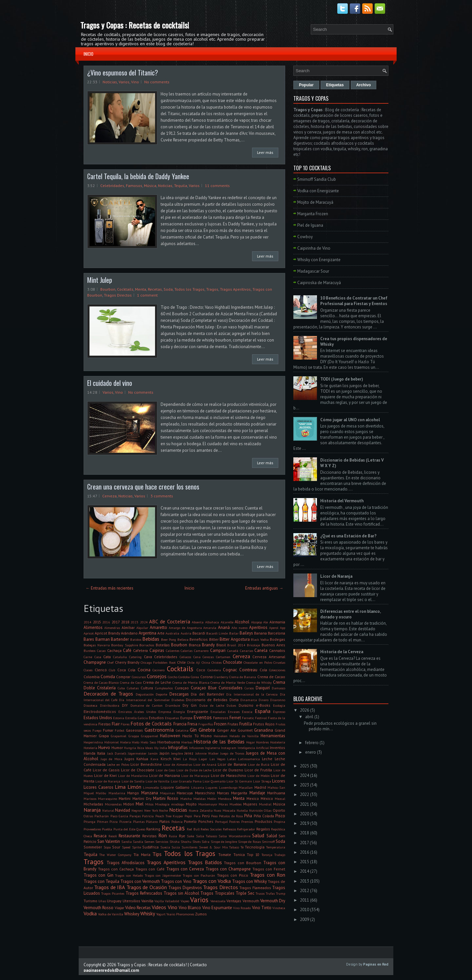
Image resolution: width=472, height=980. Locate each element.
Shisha (175, 842)
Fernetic (248, 718)
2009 (305, 919)
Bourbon (108, 289)
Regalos (263, 829)
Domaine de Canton (147, 705)
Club (112, 670)
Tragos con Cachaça (116, 869)
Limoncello (151, 787)
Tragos (212, 289)
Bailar (234, 633)
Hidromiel (111, 742)
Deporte (161, 694)
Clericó (101, 670)
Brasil (221, 645)
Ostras (88, 816)
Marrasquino (108, 799)
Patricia (148, 816)
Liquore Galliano (175, 787)
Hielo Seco (148, 742)
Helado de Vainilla (244, 736)
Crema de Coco (131, 682)
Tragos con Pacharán (199, 875)
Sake (190, 836)
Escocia (247, 712)
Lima (120, 787)
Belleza (183, 639)
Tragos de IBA (109, 887)
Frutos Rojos (264, 724)
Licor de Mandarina (133, 776)
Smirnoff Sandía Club (317, 179)
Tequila (181, 186)
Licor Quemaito (214, 781)
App (283, 628)
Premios (247, 822)
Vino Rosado (242, 908)
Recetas (155, 289)
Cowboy (305, 237)
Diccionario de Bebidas (207, 700)
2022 (305, 794)
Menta (141, 289)
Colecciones (277, 670)
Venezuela (218, 901)
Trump (281, 893)
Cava (148, 657)
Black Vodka (260, 639)
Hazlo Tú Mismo (197, 736)
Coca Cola (127, 670)
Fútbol (119, 730)
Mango (133, 793)
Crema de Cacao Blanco (101, 682)
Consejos (157, 676)
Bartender (120, 639)
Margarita (239, 793)
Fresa (192, 724)
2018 (125, 622)
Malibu (101, 793)
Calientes (173, 651)
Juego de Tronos (232, 753)
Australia (172, 633)
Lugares (211, 787)
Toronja (267, 855)
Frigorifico (206, 724)
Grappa (134, 736)
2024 (144, 622)
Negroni (137, 810)
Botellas (163, 645)
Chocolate (233, 662)
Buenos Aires (274, 645)
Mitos (149, 804)
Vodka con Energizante (318, 191)
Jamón (153, 753)
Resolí (113, 836)
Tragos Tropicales (217, 893)
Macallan (246, 787)
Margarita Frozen (313, 214)
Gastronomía (159, 730)
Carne (88, 657)
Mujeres (250, 804)
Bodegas (277, 639)
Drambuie (173, 705)
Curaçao (182, 688)
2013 (305, 881)
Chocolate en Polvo (258, 662)
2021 (305, 804)
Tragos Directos (118, 295)
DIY (125, 705)
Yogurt (161, 914)
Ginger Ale (226, 730)
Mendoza (225, 799)
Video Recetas (138, 908)
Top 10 (253, 855)
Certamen (223, 657)
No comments (157, 82)
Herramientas (273, 736)
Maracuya (185, 793)
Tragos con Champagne (228, 869)
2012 (305, 891)
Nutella (242, 810)
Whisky (148, 913)
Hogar (251, 742)
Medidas (199, 799)
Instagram (229, 748)
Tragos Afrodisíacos (126, 863)
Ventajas (234, 901)
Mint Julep (100, 280)
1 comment (147, 295)
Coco (201, 670)
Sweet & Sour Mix (213, 847)
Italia (101, 753)
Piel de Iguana (310, 225)
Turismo (90, 901)
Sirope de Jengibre (224, 842)
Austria (186, 633)
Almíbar (128, 627)
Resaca (100, 836)
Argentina (147, 633)
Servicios (162, 842)
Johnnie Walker (207, 753)
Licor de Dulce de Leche (194, 770)
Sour (116, 847)
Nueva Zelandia (201, 810)
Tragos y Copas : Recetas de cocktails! (135, 25)
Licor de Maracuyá (195, 776)
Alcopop (256, 622)
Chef (110, 662)
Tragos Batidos (205, 862)
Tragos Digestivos (185, 888)
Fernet (235, 718)
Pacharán (102, 816)
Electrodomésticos (100, 711)
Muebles (236, 804)
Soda (168, 289)
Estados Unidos (98, 718)
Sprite (137, 847)
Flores (125, 724)
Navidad (123, 810)
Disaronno (278, 700)
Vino (135, 82)
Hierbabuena (169, 742)
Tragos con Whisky (249, 881)
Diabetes (178, 700)
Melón (212, 799)
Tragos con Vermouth (140, 881)
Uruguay (114, 901)
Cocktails (125, 289)
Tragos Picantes (113, 893)
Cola (263, 670)
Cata (107, 657)
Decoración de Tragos (108, 694)
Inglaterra (212, 748)
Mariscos (90, 799)
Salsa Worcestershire (234, 836)
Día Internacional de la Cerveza (252, 694)
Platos (165, 821)
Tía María (142, 855)
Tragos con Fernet (269, 869)
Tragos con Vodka (212, 881)
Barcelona (276, 633)
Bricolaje (253, 645)
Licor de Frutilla (258, 770)
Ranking (153, 829)
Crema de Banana (243, 677)
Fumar (108, 730)
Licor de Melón (259, 776)
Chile (181, 662)
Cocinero (158, 670)
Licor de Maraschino (229, 775)
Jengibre (177, 753)
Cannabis (277, 650)
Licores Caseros (98, 787)
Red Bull (193, 829)
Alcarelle (227, 622)
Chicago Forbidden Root (158, 662)
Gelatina (182, 730)
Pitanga (89, 822)
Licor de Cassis (106, 770)
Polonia (177, 822)
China (206, 662)
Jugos (129, 759)
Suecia (165, 847)
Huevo (104, 748)
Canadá (233, 651)
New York (151, 810)
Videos (159, 907)
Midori (129, 804)
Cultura (147, 688)
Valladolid (172, 901)
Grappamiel (149, 736)
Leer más (265, 152)
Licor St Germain (239, 781)
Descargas (179, 694)
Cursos (249, 688)
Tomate (225, 855)
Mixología (162, 804)
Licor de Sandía (133, 781)
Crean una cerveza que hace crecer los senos (143, 487)
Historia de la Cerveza (342, 652)
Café (127, 650)
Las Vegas (217, 759)
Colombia (92, 677)
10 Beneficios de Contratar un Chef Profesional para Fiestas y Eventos (354, 301)
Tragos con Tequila (101, 881)
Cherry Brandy (127, 662)
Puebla (107, 829)
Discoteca (90, 705)
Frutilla (246, 724)
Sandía (138, 842)
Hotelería (90, 748)
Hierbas (187, 742)
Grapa (104, 736)
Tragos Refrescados (144, 893)
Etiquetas (172, 718)
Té (242, 847)
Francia (180, 724)
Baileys (246, 633)
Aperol (274, 628)
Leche (267, 759)
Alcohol (242, 622)
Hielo (136, 742)
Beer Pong (169, 639)
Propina (279, 822)
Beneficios (199, 639)
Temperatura (276, 847)
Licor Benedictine (146, 764)
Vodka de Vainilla (111, 914)
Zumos (201, 914)
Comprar (123, 677)
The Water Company (115, 855)
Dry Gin (190, 705)
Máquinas (167, 793)
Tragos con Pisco (233, 875)
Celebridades (112, 186)
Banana (260, 633)
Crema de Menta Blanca (191, 682)
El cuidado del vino (110, 383)
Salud (258, 835)
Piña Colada (264, 816)
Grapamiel (118, 736)
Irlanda (89, 753)
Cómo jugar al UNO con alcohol (350, 420)
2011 (305, 900)
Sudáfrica (150, 847)
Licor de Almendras (178, 764)
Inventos (277, 748)
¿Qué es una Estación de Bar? (348, 536)
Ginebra (207, 730)
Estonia (119, 718)
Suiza (176, 847)
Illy (156, 748)
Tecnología (255, 847)
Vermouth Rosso (98, 908)
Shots (197, 842)
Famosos (134, 186)
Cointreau (248, 670)
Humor (117, 748)
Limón (134, 787)
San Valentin (109, 841)
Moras (223, 804)
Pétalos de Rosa (231, 816)
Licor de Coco (165, 770)
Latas (231, 759)
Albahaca (212, 622)
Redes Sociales (211, 829)
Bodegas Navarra (97, 645)
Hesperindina (93, 742)
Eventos (203, 717)
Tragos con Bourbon (243, 863)
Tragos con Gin (98, 875)
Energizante (198, 711)
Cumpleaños (164, 688)
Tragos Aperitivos (235, 289)
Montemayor (208, 804)
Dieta (234, 700)
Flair (116, 724)
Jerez (189, 753)
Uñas (102, 901)
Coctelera (214, 670)
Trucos (260, 893)
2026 (305, 710)
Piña (248, 816)
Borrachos (147, 645)
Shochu (186, 842)
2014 (88, 622)
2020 (305, 814)
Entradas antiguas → (264, 588)
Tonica (239, 855)
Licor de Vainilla (157, 781)
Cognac (230, 670)
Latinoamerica (249, 759)
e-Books (263, 705)
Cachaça (114, 650)
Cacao (101, 651)
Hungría (130, 748)
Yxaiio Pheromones (180, 914)
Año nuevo (239, 628)
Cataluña (120, 657)
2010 (305, 910)
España (263, 711)
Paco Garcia (119, 816)
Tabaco (234, 847)
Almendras (112, 628)
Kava (154, 759)
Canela (261, 650)
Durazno (246, 705)
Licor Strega (262, 781)
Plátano (152, 822)
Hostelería (278, 742)
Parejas (135, 816)
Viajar (119, 908)
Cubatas (133, 688)
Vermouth (251, 901)
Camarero (201, 651)
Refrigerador (246, 829)
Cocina (144, 670)
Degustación (145, 694)
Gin (193, 730)
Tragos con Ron (267, 875)
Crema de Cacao (271, 677)
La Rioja (190, 759)
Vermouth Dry (273, 901)
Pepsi (188, 816)
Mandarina (117, 793)
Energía (179, 712)
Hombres (262, 742)
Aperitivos (258, 627)
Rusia (173, 836)
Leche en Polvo (118, 764)
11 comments (217, 186)
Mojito (191, 804)
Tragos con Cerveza (185, 869)
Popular (306, 85)
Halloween (170, 736)
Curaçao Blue (204, 688)
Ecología (279, 705)
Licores (279, 781)
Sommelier (93, 847)
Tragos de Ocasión (147, 887)
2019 (305, 823)
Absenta (198, 622)
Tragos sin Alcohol (181, 893)
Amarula (210, 628)
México (267, 798)
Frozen (220, 724)
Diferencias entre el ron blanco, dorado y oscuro (350, 614)
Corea (195, 677)
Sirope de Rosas (249, 842)
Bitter (214, 639)
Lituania (198, 787)
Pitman (103, 822)
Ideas (149, 748)
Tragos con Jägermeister (163, 875)
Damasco (278, 688)
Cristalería (106, 688)
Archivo (364, 85)
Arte (161, 633)
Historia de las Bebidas (219, 741)
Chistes (216, 662)
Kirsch (166, 759)
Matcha (186, 799)
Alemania (277, 622)
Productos (264, 821)
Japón (165, 753)
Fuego (97, 730)
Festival (261, 718)
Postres (234, 822)
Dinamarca (249, 700)
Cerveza (109, 496)
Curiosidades (231, 688)
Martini (125, 798)
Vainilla (147, 901)
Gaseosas (134, 730)
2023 (134, 622)
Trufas (270, 893)
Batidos (136, 639)
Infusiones (197, 748)
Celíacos (185, 657)
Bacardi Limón (217, 633)
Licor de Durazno (228, 770)
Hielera (125, 742)
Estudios (156, 718)
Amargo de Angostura (185, 628)
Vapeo (185, 901)
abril (309, 717)
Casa (98, 657)
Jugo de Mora (111, 759)
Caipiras (157, 650)
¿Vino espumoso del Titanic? (123, 73)
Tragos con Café (150, 869)
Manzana (150, 793)
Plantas (139, 822)
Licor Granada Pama (186, 781)
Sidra (206, 842)
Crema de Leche (157, 682)
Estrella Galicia (137, 718)
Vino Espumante (217, 908)
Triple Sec (245, 893)
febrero (312, 743)
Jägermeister (137, 753)
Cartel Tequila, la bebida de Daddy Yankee (138, 176)
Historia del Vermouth (342, 501)
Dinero (264, 700)
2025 (305, 766)
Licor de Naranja (108, 781)
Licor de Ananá (205, 764)
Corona (206, 677)
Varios (124, 82)
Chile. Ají (194, 662)
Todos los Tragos (189, 289)
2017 (116, 622)
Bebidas (151, 639)
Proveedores (92, 829)
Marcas (223, 793)
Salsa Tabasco (206, 836)
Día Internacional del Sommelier (144, 700)
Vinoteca (279, 908)
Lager (203, 759)
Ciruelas (279, 662)
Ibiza (141, 748)
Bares (89, 639)
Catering (135, 657)
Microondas (113, 804)
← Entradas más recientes (109, 588)
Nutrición (256, 810)
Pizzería (125, 822)
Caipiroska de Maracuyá (319, 283)
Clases (88, 670)
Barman (103, 639)
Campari (218, 650)
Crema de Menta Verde (227, 682)
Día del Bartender (207, 694)
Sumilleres (189, 847)
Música (150, 186)
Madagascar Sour (313, 271)
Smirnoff (268, 842)
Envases (234, 712)
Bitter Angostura (235, 639)
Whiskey (132, 914)
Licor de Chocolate (138, 770)
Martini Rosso (166, 798)
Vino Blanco (190, 908)
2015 (97, 622)
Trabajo (280, 855)
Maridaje (257, 793)
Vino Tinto (262, 908)
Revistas (149, 836)
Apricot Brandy (107, 633)
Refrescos (229, 829)
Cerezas (208, 657)
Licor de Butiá (259, 764)
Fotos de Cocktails (151, 723)
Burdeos (89, 651)
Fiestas (105, 724)
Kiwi (177, 759)
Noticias (110, 82)
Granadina (264, 730)
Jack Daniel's (117, 753)
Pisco (280, 816)
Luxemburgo (228, 787)
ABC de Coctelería (169, 621)
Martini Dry (142, 798)
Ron (163, 835)
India (163, 748)
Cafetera (140, 650)
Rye (182, 836)
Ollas (268, 810)
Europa (186, 718)
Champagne (95, 662)
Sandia (127, 842)
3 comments (162, 496)
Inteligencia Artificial (253, 748)
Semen (149, 842)
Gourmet (245, 730)
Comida (108, 677)
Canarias (246, 651)
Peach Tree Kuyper (169, 816)
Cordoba (184, 677)
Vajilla (159, 901)
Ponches (206, 821)
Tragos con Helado (129, 875)
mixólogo (178, 804)
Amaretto (158, 627)
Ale (265, 622)
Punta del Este (124, 829)
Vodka (90, 913)
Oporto (279, 810)
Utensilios (131, 901)
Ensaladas (218, 712)
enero (311, 752)
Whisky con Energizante (319, 260)
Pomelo (190, 821)
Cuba (121, 688)
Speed (126, 847)
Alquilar (142, 628)
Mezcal (280, 799)
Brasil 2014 (236, 645)
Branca (195, 645)
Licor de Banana (232, 764)
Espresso (279, 712)
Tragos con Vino (176, 881)
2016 (106, 622)
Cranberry (221, 677)
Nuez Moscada (225, 810)
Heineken (221, 736)
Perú (206, 816)
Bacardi (199, 633)
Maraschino (205, 793)
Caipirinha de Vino (314, 248)
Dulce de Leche (212, 705)
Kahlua (142, 759)
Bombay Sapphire (125, 645)
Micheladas (93, 804)
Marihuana (276, 793)
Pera (197, 816)
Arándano (129, 633)
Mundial (265, 804)
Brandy (208, 645)
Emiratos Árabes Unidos (137, 712)
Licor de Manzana (165, 775)
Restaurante (129, 836)
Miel (140, 804)
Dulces (231, 705)
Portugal (221, 822)
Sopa (107, 847)
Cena (197, 657)
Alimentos (93, 627)
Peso (214, 816)
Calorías (187, 651)
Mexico (253, 798)
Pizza (114, 822)
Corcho (173, 677)
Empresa (165, 712)
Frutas (233, 724)
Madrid (260, 787)
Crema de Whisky (259, 682)
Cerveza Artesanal (269, 657)
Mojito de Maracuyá (315, 202)
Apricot (89, 633)
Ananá (224, 627)
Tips (157, 854)
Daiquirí (263, 688)
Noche (163, 810)
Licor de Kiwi (106, 775)
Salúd (272, 836)
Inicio (88, 54)
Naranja (92, 810)
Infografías (178, 748)
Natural (108, 810)
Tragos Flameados (255, 888)
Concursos (139, 677)
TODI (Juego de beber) (342, 379)
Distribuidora (110, 705)
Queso (141, 829)
